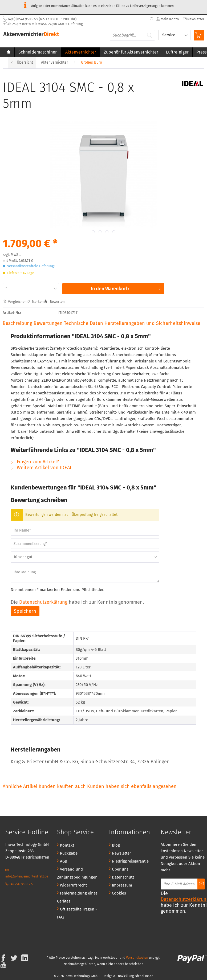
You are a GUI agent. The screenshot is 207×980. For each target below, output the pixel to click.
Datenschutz (123, 877)
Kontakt (67, 845)
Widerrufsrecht (73, 885)
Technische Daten (84, 323)
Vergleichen (15, 302)
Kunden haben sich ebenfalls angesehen (132, 786)
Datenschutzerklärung (43, 602)
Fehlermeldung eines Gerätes (77, 897)
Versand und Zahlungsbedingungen (77, 873)
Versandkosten (137, 958)
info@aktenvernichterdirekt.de (27, 873)
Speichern (25, 611)
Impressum (122, 885)
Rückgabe (69, 853)
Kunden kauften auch (62, 786)
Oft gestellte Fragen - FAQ (77, 913)
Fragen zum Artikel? (35, 462)
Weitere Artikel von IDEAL (41, 468)
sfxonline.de (144, 976)
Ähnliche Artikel (20, 786)
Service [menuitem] (169, 35)
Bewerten (54, 302)
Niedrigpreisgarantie (130, 861)
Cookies (119, 893)
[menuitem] (193, 19)
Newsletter (121, 853)
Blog (116, 845)
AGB (64, 861)
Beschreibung (17, 323)
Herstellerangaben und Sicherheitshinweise (152, 323)
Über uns (120, 869)
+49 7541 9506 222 (19, 884)
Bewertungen (49, 323)
